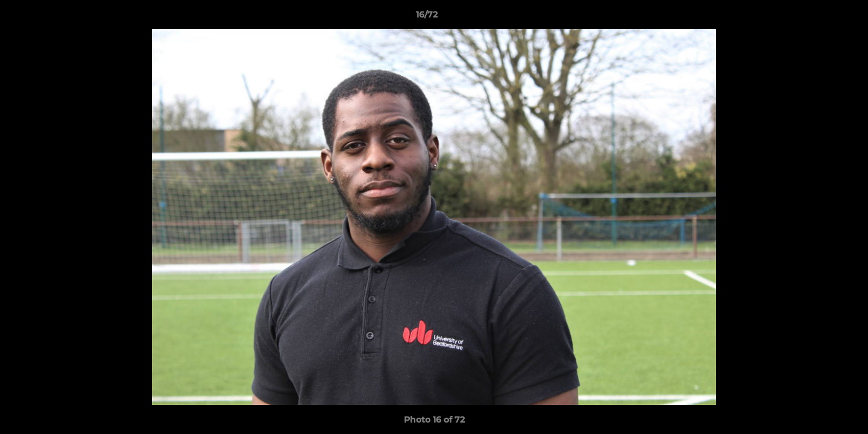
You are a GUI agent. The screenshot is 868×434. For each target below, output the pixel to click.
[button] (817, 17)
